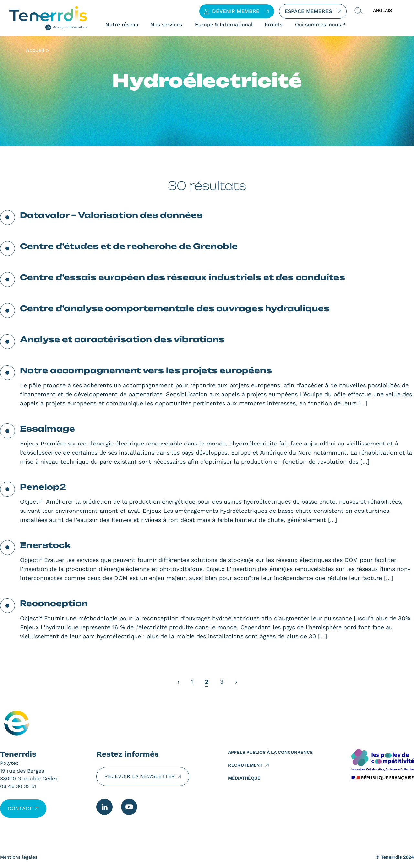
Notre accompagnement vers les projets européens (146, 370)
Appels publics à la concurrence (270, 752)
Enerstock (45, 545)
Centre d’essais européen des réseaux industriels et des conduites (183, 277)
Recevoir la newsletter (140, 776)
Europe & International (224, 25)
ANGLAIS (382, 10)
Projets (273, 25)
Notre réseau (122, 25)
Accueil (35, 50)
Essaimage (48, 429)
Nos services (166, 25)
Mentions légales (19, 857)
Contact (20, 808)
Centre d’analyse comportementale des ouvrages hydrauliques (175, 308)
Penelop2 (43, 487)
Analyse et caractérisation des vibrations (122, 339)
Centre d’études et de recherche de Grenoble (129, 246)
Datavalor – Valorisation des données (111, 215)
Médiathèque (244, 778)
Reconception (54, 603)
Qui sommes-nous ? (320, 25)
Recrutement (245, 765)
